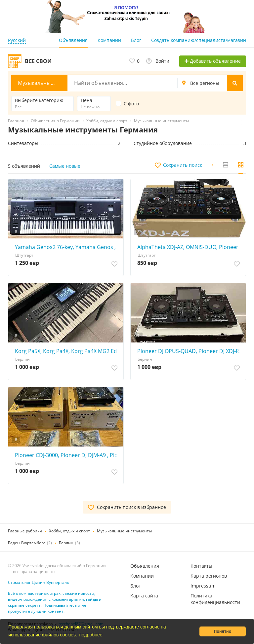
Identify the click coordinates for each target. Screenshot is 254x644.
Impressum (203, 586)
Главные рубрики (25, 531)
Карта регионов (209, 576)
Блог (136, 40)
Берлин (66, 543)
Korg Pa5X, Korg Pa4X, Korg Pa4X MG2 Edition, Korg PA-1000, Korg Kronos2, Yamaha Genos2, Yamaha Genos (67, 351)
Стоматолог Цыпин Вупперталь (39, 582)
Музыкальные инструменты (124, 531)
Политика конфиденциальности (215, 599)
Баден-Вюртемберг (27, 543)
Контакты (201, 566)
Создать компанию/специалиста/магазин (199, 40)
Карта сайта (144, 596)
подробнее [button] (91, 635)
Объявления (73, 40)
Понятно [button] (222, 631)
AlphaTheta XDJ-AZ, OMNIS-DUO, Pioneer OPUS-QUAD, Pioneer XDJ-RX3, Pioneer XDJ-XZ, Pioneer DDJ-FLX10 (190, 247)
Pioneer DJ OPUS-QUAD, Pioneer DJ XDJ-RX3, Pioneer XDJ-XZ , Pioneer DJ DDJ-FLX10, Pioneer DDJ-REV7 (190, 351)
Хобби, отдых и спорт (69, 531)
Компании (109, 40)
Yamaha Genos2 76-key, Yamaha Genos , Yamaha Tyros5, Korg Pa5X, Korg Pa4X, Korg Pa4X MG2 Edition (67, 247)
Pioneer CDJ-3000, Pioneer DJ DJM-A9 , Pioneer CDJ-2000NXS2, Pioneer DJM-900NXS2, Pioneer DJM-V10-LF (67, 455)
